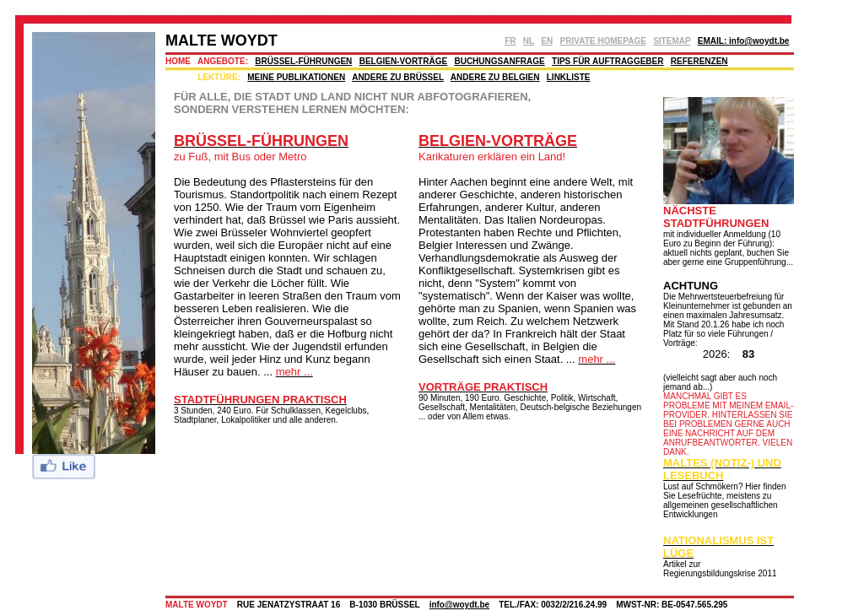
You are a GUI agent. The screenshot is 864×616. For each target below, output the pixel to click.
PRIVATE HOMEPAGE (603, 41)
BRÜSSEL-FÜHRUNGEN (303, 61)
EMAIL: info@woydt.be (744, 41)
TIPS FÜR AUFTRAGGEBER (607, 61)
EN (547, 41)
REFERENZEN (699, 61)
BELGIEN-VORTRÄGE (403, 61)
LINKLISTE (569, 77)
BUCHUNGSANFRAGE (499, 61)
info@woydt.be (459, 605)
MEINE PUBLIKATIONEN (296, 77)
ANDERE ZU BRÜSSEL (398, 77)
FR (510, 41)
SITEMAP (672, 41)
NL (529, 41)
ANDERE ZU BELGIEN (495, 77)
